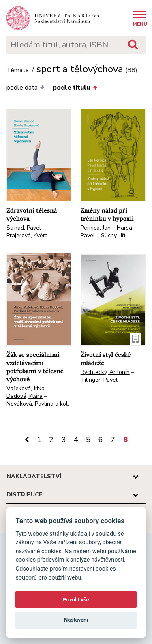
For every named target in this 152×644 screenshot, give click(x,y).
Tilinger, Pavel (99, 380)
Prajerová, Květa (27, 235)
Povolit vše (76, 600)
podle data (26, 88)
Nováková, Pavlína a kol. (38, 404)
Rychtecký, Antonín (105, 372)
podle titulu (75, 88)
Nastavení (76, 620)
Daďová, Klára (25, 396)
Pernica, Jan (96, 228)
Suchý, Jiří (113, 235)
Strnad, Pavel (24, 228)
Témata (18, 70)
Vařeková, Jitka (26, 388)
